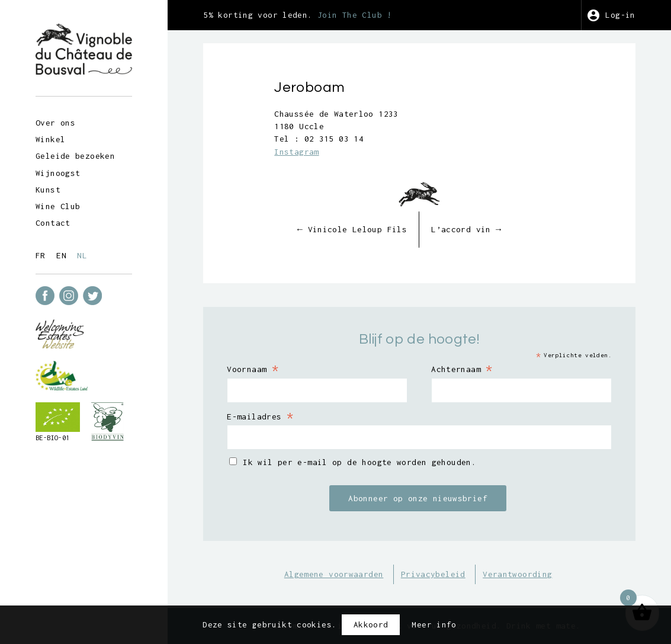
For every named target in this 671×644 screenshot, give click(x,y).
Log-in (620, 15)
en (61, 255)
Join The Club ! (355, 15)
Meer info (434, 624)
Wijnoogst (58, 173)
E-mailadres (260, 416)
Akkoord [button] (371, 624)
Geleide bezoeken (75, 156)
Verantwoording (517, 574)
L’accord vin (466, 229)
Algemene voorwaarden (334, 574)
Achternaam (462, 369)
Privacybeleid (433, 574)
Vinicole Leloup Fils (352, 229)
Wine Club (58, 206)
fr (41, 255)
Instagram (296, 152)
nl (82, 255)
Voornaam (253, 369)
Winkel (50, 139)
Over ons (55, 123)
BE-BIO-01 (52, 438)
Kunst (48, 190)
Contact (53, 223)
